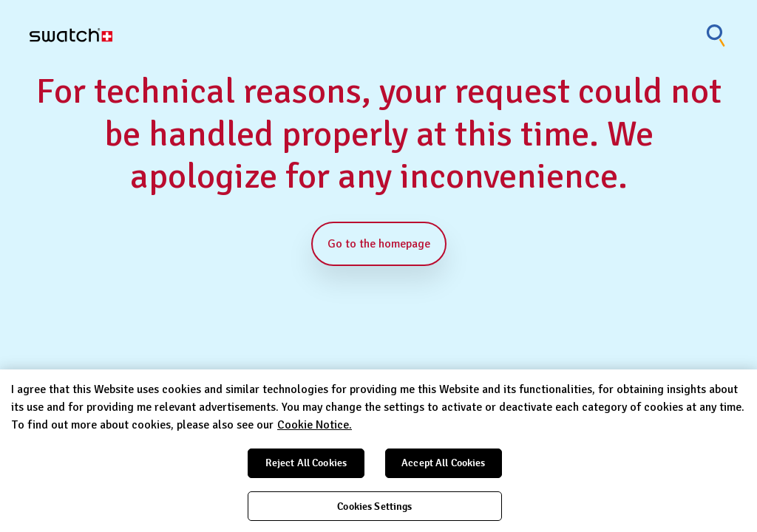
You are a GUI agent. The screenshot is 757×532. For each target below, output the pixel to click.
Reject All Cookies (306, 463)
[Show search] (716, 35)
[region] (378, 451)
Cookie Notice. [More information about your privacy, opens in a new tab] (315, 425)
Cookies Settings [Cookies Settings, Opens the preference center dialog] (374, 507)
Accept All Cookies (444, 463)
